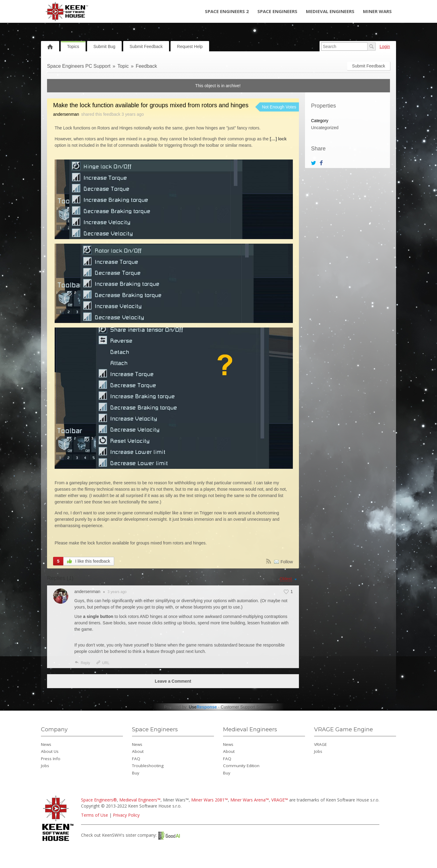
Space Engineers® (99, 800)
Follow (287, 562)
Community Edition (241, 766)
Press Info (51, 759)
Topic (123, 66)
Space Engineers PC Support (79, 66)
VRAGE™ (280, 800)
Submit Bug (104, 46)
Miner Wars (377, 11)
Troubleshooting (148, 766)
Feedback (146, 66)
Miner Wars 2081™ (210, 800)
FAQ (136, 759)
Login (385, 46)
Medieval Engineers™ (140, 800)
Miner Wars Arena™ (250, 800)
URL (103, 663)
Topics (73, 46)
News (46, 744)
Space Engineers (277, 11)
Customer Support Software (247, 707)
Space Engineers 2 (227, 11)
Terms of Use (95, 815)
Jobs (45, 766)
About (138, 751)
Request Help (190, 46)
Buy (136, 773)
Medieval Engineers (330, 11)
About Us (50, 751)
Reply (82, 663)
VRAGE (320, 744)
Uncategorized (325, 128)
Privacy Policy (126, 815)
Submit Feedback (146, 46)
